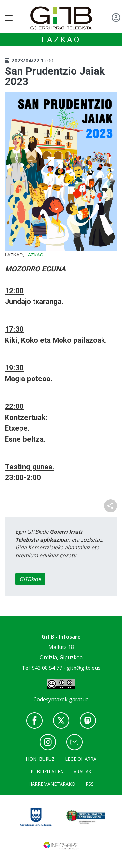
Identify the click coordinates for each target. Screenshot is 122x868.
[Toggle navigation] (9, 18)
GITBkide (30, 579)
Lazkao (61, 40)
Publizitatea (47, 772)
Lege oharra (81, 759)
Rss (90, 784)
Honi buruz (40, 759)
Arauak (82, 772)
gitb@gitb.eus (84, 668)
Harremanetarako (52, 784)
